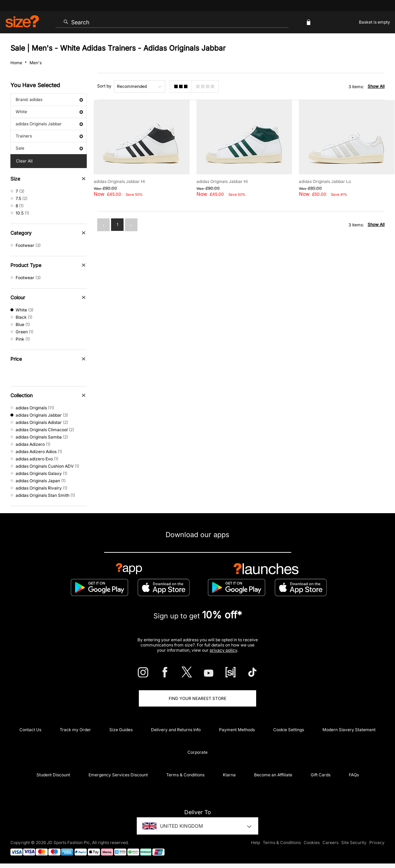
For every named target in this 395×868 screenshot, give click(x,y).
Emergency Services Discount (118, 775)
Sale (49, 148)
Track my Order (75, 730)
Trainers (49, 136)
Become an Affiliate (273, 775)
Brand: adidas (49, 99)
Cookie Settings (289, 730)
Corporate (197, 752)
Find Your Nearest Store (197, 698)
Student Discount (53, 775)
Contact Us (30, 730)
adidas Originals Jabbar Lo (325, 181)
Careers (330, 842)
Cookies (312, 842)
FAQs (354, 775)
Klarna (229, 775)
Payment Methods (237, 730)
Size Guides (121, 730)
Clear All (24, 161)
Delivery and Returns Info (176, 730)
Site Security (354, 842)
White (49, 112)
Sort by (104, 86)
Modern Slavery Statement (349, 730)
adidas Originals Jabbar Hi (119, 181)
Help (255, 842)
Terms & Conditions (185, 775)
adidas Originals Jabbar (49, 124)
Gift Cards (321, 775)
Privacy (377, 842)
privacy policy (223, 650)
